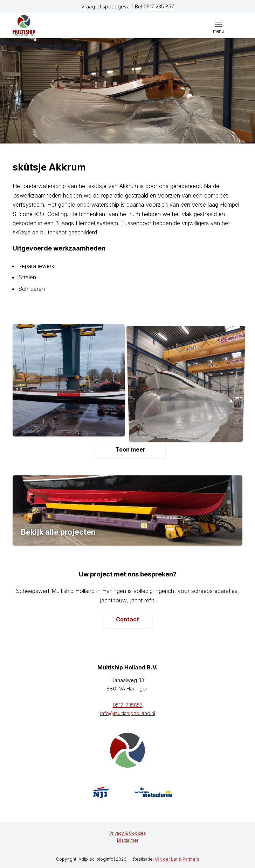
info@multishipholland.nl (128, 713)
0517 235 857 (159, 6)
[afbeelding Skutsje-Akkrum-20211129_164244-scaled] (71, 383)
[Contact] (127, 620)
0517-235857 (128, 705)
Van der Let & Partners (177, 859)
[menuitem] (219, 24)
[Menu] (219, 24)
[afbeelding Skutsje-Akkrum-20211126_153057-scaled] (189, 383)
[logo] (46, 26)
